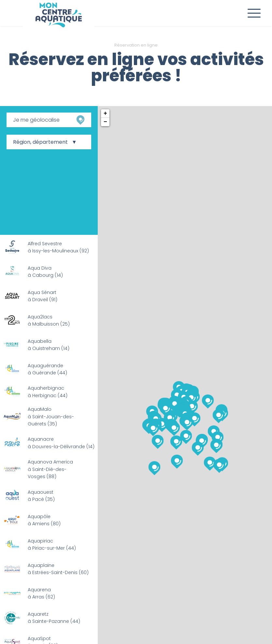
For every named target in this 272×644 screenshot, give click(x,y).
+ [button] (105, 114)
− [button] (105, 122)
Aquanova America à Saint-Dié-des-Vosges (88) (50, 469)
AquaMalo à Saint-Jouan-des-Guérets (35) (51, 416)
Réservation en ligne (136, 45)
